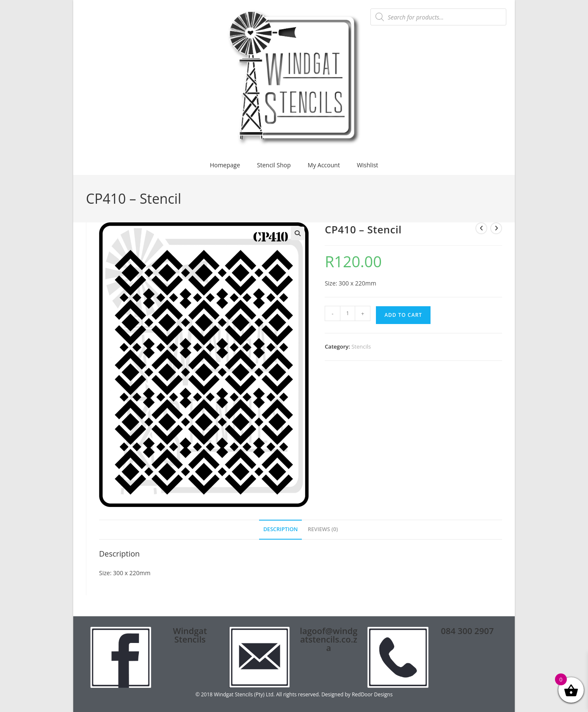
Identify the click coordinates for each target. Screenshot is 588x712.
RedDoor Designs (372, 694)
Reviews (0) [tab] (323, 529)
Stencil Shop (274, 165)
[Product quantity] (348, 313)
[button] (298, 233)
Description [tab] (281, 529)
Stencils (361, 346)
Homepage (225, 165)
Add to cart (403, 315)
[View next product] (496, 228)
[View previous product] (481, 228)
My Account (324, 165)
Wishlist (367, 165)
